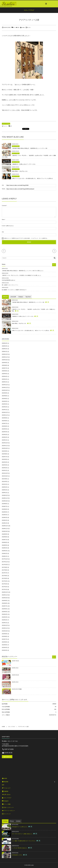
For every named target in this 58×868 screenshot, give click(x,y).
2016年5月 (5, 612)
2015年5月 (5, 645)
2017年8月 (5, 570)
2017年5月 (5, 578)
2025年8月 (5, 365)
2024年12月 (5, 385)
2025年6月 (5, 371)
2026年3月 (5, 346)
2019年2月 (5, 520)
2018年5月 (5, 545)
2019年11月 (5, 498)
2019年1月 (5, 523)
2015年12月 (5, 625)
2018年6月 (5, 542)
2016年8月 (5, 603)
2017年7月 (5, 573)
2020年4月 (5, 487)
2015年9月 (5, 634)
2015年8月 (5, 636)
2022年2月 (5, 468)
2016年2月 (5, 620)
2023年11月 (5, 415)
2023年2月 (5, 437)
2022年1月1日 (15, 682)
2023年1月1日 (15, 668)
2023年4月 (5, 432)
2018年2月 (5, 553)
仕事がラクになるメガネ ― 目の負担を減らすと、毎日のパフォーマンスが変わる (32, 178)
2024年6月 (5, 399)
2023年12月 (5, 412)
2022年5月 (5, 459)
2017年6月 (5, 576)
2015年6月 (5, 642)
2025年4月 (5, 376)
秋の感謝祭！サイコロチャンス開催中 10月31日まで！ (14, 290)
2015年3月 (5, 650)
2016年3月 (5, 617)
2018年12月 (5, 526)
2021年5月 (5, 482)
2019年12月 (5, 495)
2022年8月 (5, 454)
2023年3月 (5, 435)
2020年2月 (5, 490)
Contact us (8, 757)
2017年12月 (5, 559)
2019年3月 (5, 518)
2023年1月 (5, 440)
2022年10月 (5, 448)
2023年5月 (5, 429)
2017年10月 (5, 565)
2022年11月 (5, 446)
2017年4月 (5, 581)
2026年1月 (5, 352)
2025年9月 (5, 363)
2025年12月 (5, 354)
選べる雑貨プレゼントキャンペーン (10, 285)
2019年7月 (5, 506)
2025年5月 (5, 374)
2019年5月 (5, 512)
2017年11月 (5, 562)
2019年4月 (5, 515)
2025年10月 (5, 360)
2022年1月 (5, 470)
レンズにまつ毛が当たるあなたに (20, 848)
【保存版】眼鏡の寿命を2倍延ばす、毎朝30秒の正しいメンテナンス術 (30, 148)
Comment (4, 206)
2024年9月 (5, 393)
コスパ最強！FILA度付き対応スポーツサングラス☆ (24, 841)
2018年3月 (5, 551)
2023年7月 (5, 423)
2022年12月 (5, 443)
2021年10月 (5, 476)
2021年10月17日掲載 (17, 689)
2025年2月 (5, 379)
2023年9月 (5, 418)
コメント (6, 126)
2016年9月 (5, 601)
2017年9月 (5, 567)
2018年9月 (5, 534)
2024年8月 (5, 396)
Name (3, 219)
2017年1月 (5, 589)
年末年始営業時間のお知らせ (9, 280)
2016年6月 (5, 609)
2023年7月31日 (15, 661)
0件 (14, 27)
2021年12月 (5, 473)
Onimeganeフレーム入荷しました (20, 827)
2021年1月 (5, 484)
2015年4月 (5, 648)
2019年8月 (5, 504)
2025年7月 (5, 368)
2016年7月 (5, 606)
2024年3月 (5, 404)
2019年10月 (5, 501)
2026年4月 (5, 343)
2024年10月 (5, 390)
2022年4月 (5, 462)
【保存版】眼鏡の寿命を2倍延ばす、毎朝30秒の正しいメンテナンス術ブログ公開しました (23, 271)
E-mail (3, 226)
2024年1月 (5, 410)
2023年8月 (5, 421)
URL (3, 232)
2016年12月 (5, 592)
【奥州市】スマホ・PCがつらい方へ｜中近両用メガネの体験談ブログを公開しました (21, 275)
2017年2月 (5, 587)
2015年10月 (5, 631)
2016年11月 (5, 595)
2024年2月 (5, 407)
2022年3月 (5, 465)
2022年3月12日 (15, 675)
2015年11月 (5, 628)
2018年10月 (5, 531)
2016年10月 (5, 598)
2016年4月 (5, 614)
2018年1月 (5, 556)
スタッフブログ (6, 124)
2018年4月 (5, 548)
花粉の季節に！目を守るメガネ (20, 171)
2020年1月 (5, 493)
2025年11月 (5, 357)
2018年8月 (5, 537)
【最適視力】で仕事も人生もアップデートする (24, 164)
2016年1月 (5, 623)
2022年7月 (5, 457)
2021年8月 (5, 479)
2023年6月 (5, 426)
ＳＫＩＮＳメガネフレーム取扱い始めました (22, 834)
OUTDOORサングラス (17, 855)
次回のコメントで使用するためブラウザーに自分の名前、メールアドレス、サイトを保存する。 (26, 238)
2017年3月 (5, 584)
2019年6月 (5, 509)
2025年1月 (5, 382)
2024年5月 (5, 401)
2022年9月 (5, 451)
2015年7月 (5, 639)
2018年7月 (5, 540)
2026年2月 (5, 349)
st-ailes (23, 27)
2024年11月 (5, 388)
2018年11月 (5, 529)
